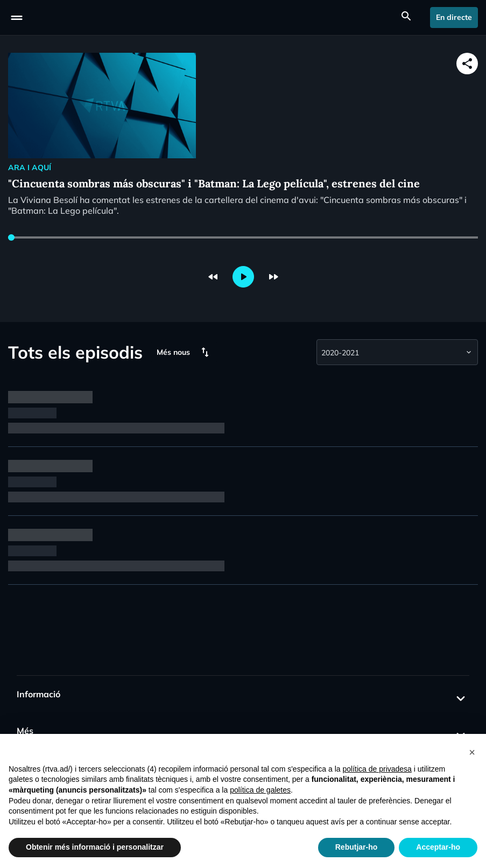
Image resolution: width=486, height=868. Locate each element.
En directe (454, 17)
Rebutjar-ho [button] (357, 847)
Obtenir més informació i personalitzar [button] (95, 847)
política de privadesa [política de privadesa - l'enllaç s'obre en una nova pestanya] (377, 769)
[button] (472, 751)
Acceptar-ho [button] (438, 847)
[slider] (11, 237)
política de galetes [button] (260, 790)
